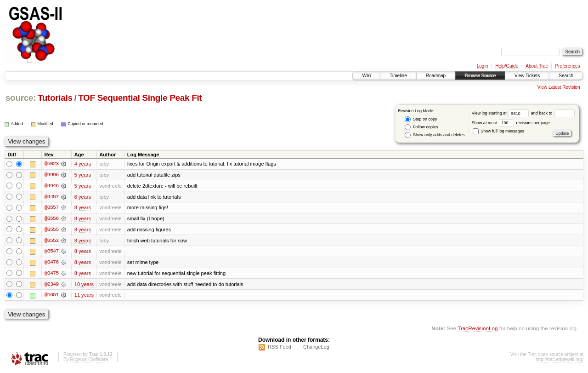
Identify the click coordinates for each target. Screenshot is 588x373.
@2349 (51, 285)
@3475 (51, 274)
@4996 (51, 175)
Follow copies (421, 127)
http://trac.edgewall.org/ (560, 361)
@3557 (51, 208)
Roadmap (436, 76)
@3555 (51, 230)
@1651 (51, 296)
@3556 (51, 219)
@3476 (51, 263)
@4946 (51, 186)
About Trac (537, 66)
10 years (84, 285)
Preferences (568, 66)
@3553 (51, 241)
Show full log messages (498, 131)
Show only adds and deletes (435, 135)
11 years (84, 296)
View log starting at (501, 113)
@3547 (51, 252)
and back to (553, 113)
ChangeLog (316, 348)
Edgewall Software (89, 361)
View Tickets (527, 76)
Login (482, 66)
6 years (83, 197)
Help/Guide (507, 66)
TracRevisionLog (478, 330)
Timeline (398, 76)
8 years (83, 208)
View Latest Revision (559, 87)
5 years (83, 175)
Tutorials (55, 98)
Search (566, 76)
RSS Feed (280, 348)
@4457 (51, 197)
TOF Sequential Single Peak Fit (140, 98)
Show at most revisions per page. (512, 123)
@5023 (51, 164)
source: (21, 98)
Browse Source (480, 76)
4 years (83, 164)
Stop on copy (421, 119)
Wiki (366, 76)
